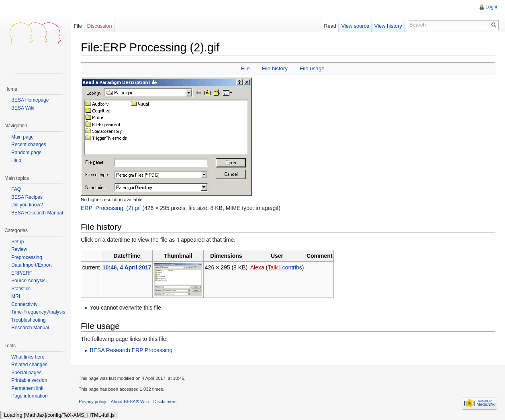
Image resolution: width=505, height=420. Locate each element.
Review (19, 249)
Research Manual (30, 328)
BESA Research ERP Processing (131, 350)
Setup (17, 242)
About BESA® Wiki (130, 402)
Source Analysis (28, 281)
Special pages (26, 373)
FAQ (16, 189)
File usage (312, 68)
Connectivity (24, 304)
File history (275, 68)
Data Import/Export (32, 265)
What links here (28, 357)
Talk (273, 267)
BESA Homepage (30, 100)
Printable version (29, 380)
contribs (292, 267)
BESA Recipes (27, 197)
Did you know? (27, 205)
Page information (30, 396)
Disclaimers (165, 402)
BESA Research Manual (37, 213)
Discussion (100, 26)
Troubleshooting (29, 320)
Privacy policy (92, 402)
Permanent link (27, 388)
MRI (16, 296)
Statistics (21, 289)
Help (16, 160)
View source (355, 26)
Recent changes (29, 145)
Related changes (29, 365)
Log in (492, 7)
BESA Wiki (23, 108)
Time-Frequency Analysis (38, 312)
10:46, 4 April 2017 (127, 267)
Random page (26, 153)
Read (330, 26)
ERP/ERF (22, 273)
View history (388, 26)
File (245, 68)
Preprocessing (27, 257)
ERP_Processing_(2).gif (111, 208)
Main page (22, 137)
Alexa (257, 267)
